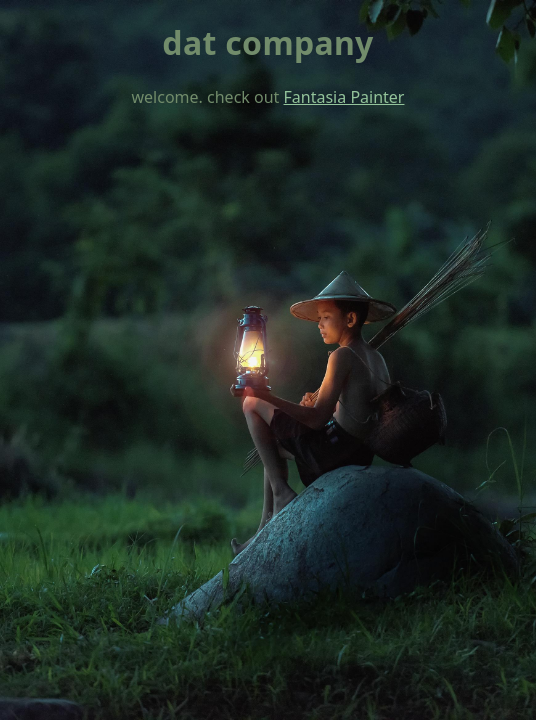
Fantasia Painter (344, 97)
